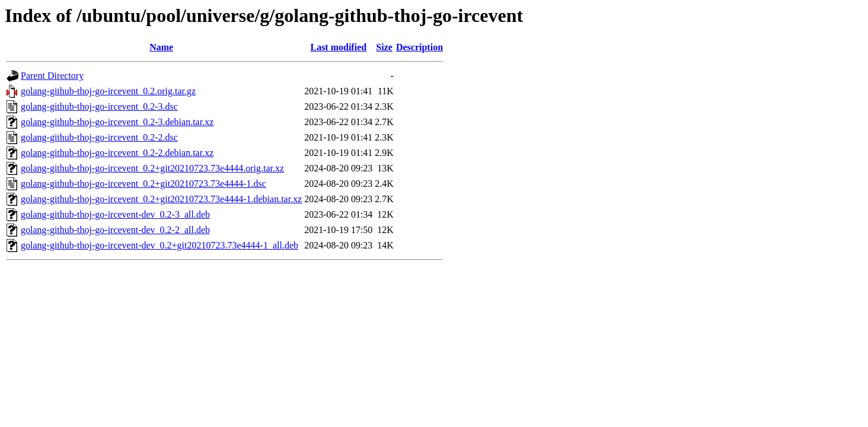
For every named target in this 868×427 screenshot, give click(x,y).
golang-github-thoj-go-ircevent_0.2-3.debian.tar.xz (117, 122)
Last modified (338, 47)
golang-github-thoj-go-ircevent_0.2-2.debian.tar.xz (117, 153)
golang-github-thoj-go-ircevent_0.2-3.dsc (99, 106)
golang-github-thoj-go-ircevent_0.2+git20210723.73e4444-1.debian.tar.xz (161, 199)
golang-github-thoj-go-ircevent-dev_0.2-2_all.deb (115, 230)
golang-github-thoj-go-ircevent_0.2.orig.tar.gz (108, 91)
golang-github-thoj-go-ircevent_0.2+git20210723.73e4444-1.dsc (143, 184)
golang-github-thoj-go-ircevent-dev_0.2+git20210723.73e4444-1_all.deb (159, 245)
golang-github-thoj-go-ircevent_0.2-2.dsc (99, 137)
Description (419, 47)
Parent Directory (52, 76)
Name (161, 47)
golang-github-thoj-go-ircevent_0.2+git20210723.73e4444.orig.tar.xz (152, 168)
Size (384, 47)
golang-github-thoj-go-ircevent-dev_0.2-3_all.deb (115, 214)
